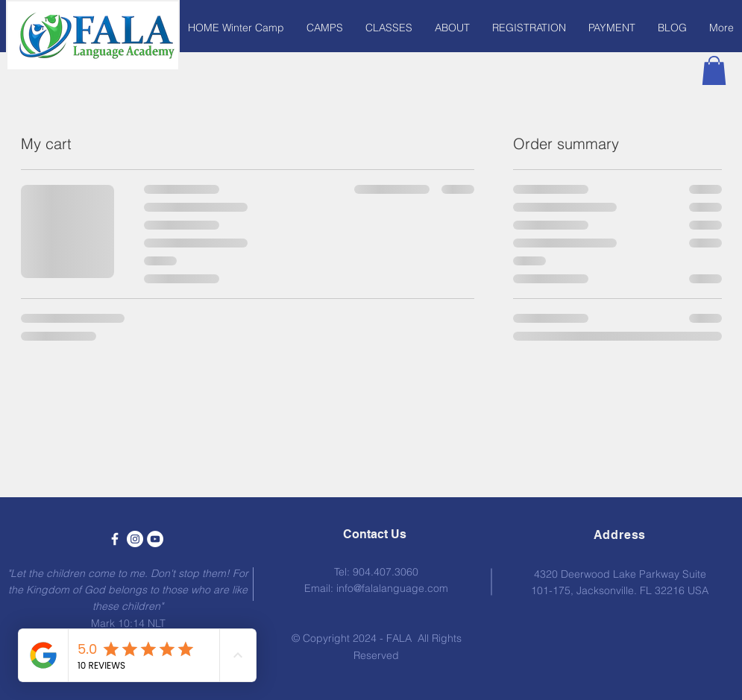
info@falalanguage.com (392, 588)
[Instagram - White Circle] (135, 539)
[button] (325, 28)
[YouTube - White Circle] (155, 539)
